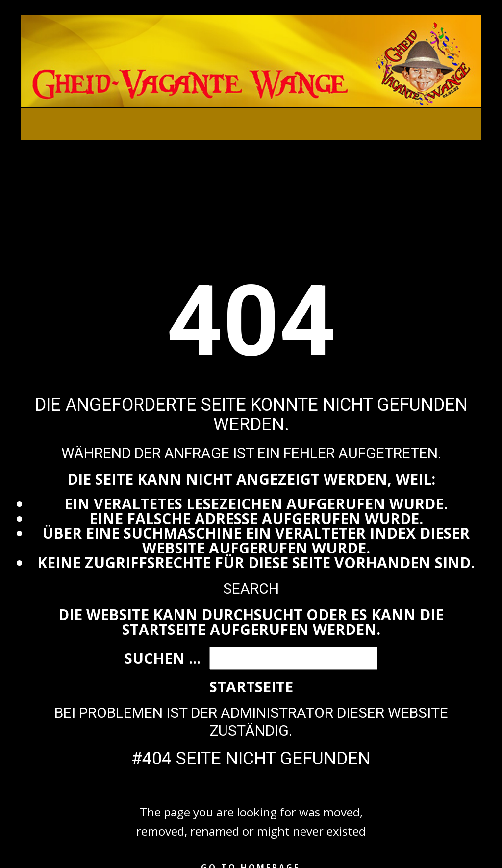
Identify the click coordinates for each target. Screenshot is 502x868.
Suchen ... (163, 658)
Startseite (251, 687)
